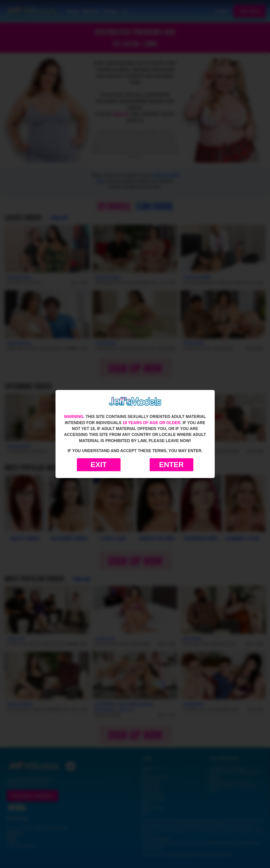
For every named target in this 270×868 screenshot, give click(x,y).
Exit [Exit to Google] (99, 465)
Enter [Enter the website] (171, 465)
